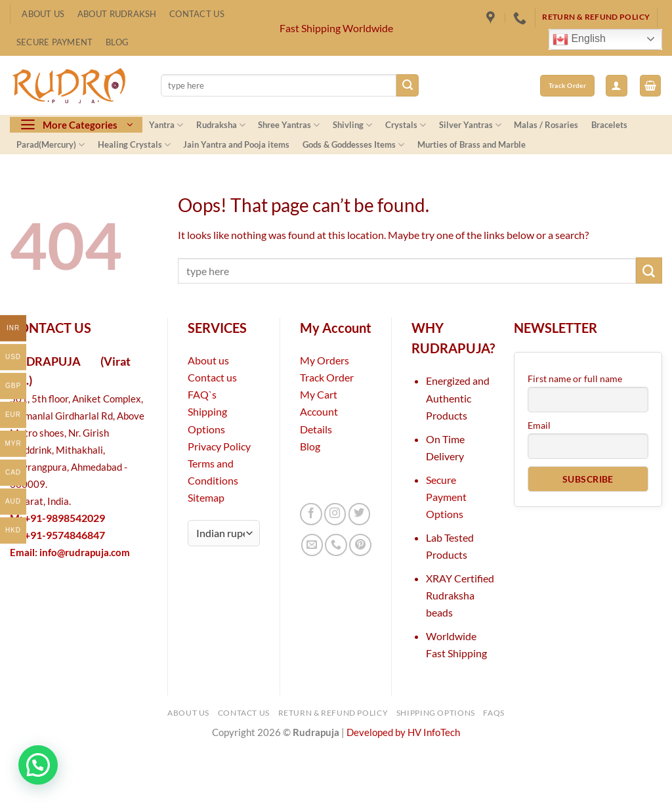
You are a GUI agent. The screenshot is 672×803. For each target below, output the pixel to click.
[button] (617, 86)
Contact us (212, 377)
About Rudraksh (117, 14)
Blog (117, 42)
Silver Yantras (470, 125)
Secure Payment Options (446, 497)
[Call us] (336, 545)
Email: (70, 553)
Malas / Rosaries (546, 125)
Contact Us (197, 14)
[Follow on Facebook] (311, 514)
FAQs (494, 713)
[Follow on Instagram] (335, 514)
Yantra (166, 125)
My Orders (325, 360)
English (579, 39)
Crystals (406, 125)
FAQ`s (202, 394)
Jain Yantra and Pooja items (236, 144)
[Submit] (408, 85)
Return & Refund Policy (333, 713)
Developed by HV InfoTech (403, 732)
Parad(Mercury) (51, 145)
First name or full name (575, 379)
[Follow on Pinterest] (360, 545)
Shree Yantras (289, 125)
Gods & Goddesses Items (353, 145)
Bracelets (609, 125)
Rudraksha (221, 125)
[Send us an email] (312, 545)
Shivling (352, 125)
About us (208, 360)
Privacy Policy (219, 446)
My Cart (319, 394)
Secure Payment (55, 42)
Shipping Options (436, 713)
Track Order (327, 377)
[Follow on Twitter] (360, 514)
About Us (43, 14)
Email (539, 425)
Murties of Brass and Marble (472, 144)
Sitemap (206, 497)
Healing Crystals (134, 145)
